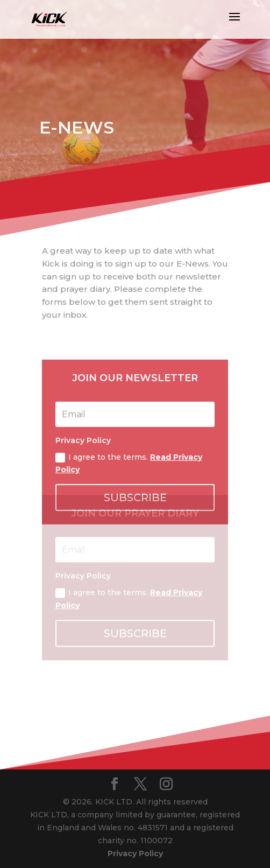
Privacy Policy (135, 853)
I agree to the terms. (129, 563)
